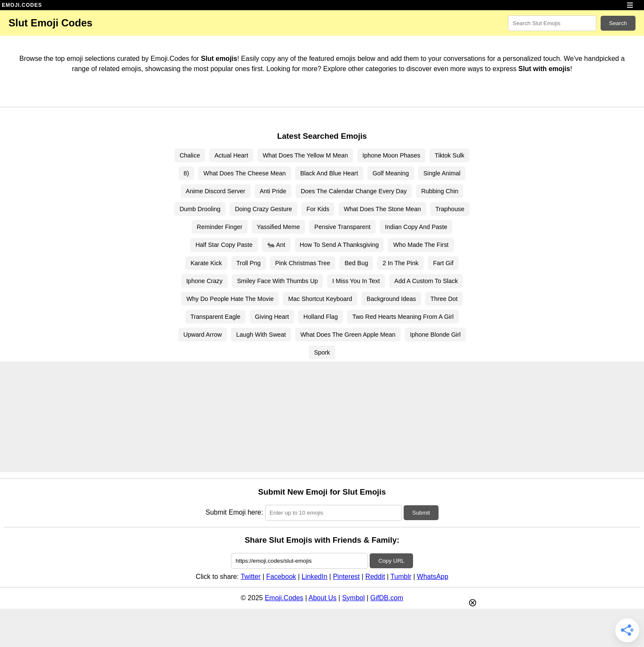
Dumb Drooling (200, 209)
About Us (322, 598)
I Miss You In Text (356, 281)
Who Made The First (421, 245)
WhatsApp (433, 577)
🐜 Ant (276, 245)
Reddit (375, 577)
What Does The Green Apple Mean (348, 335)
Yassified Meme (278, 227)
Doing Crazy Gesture (263, 209)
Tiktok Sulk (450, 155)
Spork (322, 352)
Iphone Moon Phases (391, 155)
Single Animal (442, 173)
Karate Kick (206, 263)
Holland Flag (321, 317)
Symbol (353, 598)
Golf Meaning (391, 173)
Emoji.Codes (284, 598)
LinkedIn (315, 577)
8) (187, 173)
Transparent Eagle (216, 317)
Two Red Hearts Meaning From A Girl (403, 317)
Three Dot (444, 299)
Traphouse (450, 209)
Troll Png (249, 263)
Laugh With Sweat (261, 335)
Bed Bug (356, 263)
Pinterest (346, 577)
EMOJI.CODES (22, 5)
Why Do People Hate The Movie (230, 299)
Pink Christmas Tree (303, 263)
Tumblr (401, 577)
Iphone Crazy (205, 281)
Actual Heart (231, 155)
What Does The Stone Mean (382, 209)
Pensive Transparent (342, 227)
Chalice (190, 155)
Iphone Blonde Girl (435, 335)
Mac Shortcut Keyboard (320, 299)
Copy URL (391, 561)
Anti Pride (273, 191)
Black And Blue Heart (329, 173)
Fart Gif (443, 263)
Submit (421, 513)
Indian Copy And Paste (416, 227)
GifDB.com (387, 598)
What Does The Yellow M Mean (305, 155)
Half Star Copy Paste (224, 245)
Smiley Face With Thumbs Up (277, 281)
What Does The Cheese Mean (244, 173)
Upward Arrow (202, 335)
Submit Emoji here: (234, 512)
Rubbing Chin (440, 191)
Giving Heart (272, 317)
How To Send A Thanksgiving (339, 245)
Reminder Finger (220, 227)
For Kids (318, 209)
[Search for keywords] (552, 23)
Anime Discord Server (216, 191)
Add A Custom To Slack (426, 281)
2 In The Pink (400, 263)
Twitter (251, 577)
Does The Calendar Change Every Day (354, 191)
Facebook (281, 577)
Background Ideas (391, 299)
